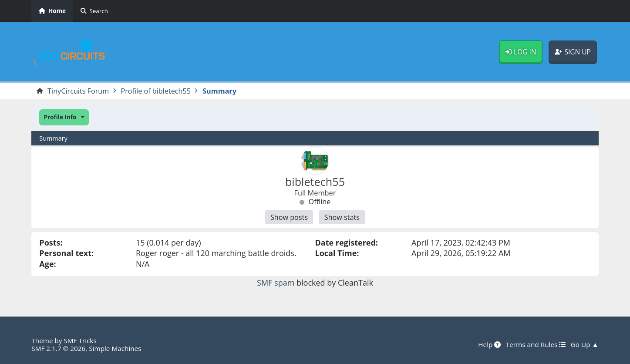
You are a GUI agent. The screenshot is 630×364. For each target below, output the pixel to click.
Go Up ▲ (585, 344)
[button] (64, 117)
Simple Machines (115, 348)
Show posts (289, 217)
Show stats (342, 217)
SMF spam (276, 283)
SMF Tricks (80, 340)
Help (489, 344)
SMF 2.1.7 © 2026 (58, 348)
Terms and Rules (536, 344)
